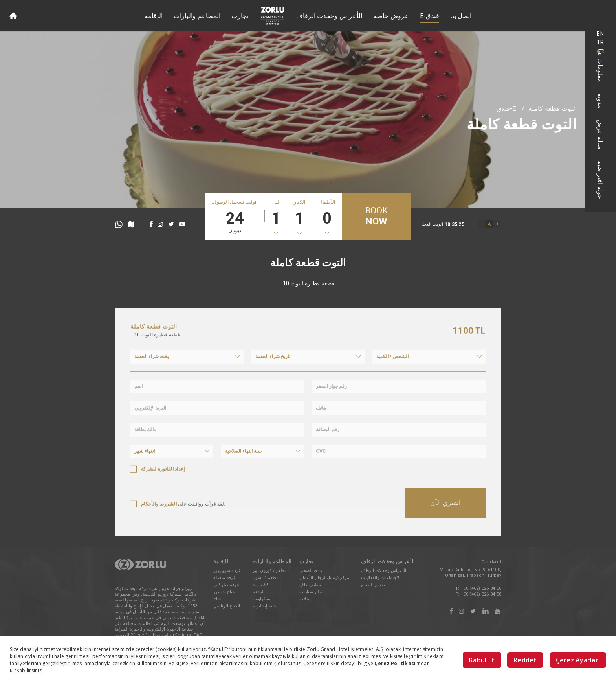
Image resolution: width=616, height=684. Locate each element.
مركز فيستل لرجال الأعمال (324, 578)
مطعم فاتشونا (266, 578)
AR (600, 51)
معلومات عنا (600, 65)
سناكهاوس (262, 599)
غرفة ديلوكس (226, 585)
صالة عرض (600, 135)
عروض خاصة (391, 16)
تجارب (240, 16)
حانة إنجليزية (264, 606)
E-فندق (430, 16)
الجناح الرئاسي (227, 606)
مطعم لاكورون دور (270, 571)
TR (600, 42)
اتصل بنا (461, 16)
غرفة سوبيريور (227, 571)
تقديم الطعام (373, 585)
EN (600, 34)
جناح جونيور (224, 592)
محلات (305, 599)
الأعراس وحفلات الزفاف (329, 16)
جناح (217, 599)
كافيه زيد (261, 585)
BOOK (377, 216)
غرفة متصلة (225, 578)
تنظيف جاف (310, 585)
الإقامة (154, 16)
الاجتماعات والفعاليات (381, 578)
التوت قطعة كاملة (553, 109)
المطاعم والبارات (197, 16)
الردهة (259, 592)
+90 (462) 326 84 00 (481, 588)
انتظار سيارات (312, 592)
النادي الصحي (312, 571)
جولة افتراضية (600, 180)
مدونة (600, 101)
